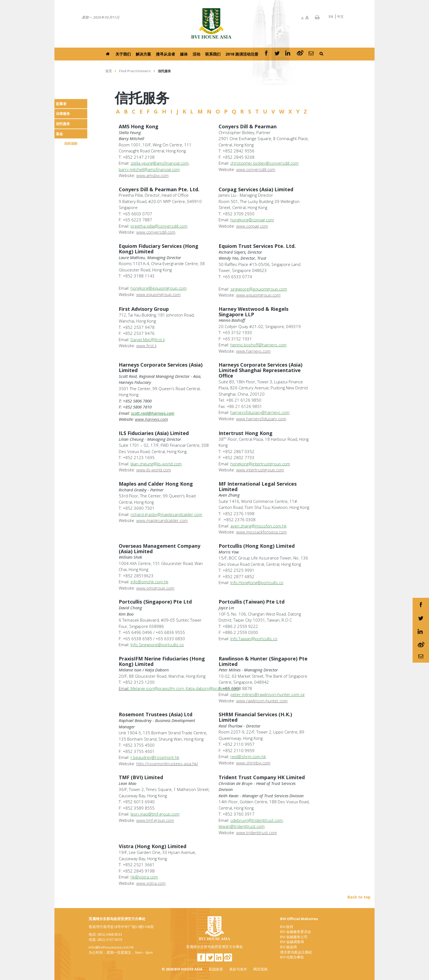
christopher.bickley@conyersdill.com (264, 163)
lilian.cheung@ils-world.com (156, 464)
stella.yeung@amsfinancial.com (160, 163)
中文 (340, 17)
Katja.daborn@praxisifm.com (212, 688)
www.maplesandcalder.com (162, 520)
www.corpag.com (252, 226)
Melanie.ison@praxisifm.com (157, 688)
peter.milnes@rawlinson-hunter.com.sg (267, 694)
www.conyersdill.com (256, 169)
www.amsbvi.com (152, 175)
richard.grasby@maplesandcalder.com (166, 514)
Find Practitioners (135, 71)
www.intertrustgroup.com (260, 470)
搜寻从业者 (166, 54)
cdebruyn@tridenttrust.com (256, 820)
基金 (59, 134)
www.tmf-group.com (155, 820)
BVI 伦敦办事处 (292, 957)
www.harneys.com (253, 351)
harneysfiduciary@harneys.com (260, 412)
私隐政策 (216, 969)
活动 (196, 54)
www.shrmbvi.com (253, 763)
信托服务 (63, 124)
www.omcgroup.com (155, 588)
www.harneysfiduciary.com (261, 419)
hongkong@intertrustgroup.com (260, 464)
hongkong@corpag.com (252, 220)
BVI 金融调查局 (292, 942)
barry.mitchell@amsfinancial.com (149, 169)
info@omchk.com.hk (149, 582)
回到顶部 (71, 143)
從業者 (61, 104)
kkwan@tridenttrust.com (242, 826)
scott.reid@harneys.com (153, 413)
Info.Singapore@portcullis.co (157, 645)
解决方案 (143, 54)
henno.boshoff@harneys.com (258, 345)
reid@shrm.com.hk (248, 756)
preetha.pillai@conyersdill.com (159, 226)
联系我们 (213, 54)
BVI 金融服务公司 (294, 937)
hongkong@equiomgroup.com (159, 288)
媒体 (184, 54)
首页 (109, 71)
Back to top (359, 897)
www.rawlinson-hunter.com (262, 701)
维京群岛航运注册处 (296, 952)
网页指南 (260, 969)
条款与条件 (238, 969)
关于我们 (123, 54)
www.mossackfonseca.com (261, 532)
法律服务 (63, 114)
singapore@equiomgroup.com (259, 289)
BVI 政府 (287, 927)
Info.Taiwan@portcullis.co (254, 639)
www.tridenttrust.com (256, 833)
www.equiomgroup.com (158, 294)
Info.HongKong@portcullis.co (257, 582)
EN (331, 17)
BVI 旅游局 (289, 947)
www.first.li (146, 346)
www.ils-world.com (154, 470)
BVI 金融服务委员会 (296, 932)
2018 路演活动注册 (242, 54)
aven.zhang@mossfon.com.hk (258, 526)
